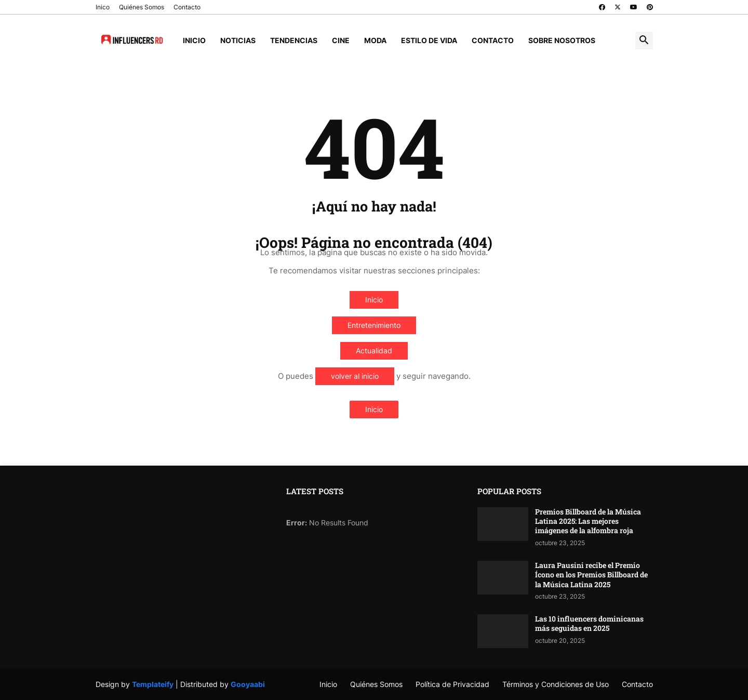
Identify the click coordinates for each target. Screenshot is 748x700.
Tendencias (294, 40)
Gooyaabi (248, 684)
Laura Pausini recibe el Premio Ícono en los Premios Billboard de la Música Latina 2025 (591, 575)
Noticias (238, 40)
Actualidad (374, 351)
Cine (341, 40)
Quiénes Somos (142, 7)
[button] (644, 41)
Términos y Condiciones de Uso (556, 684)
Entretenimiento (374, 325)
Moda (375, 40)
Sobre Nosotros (562, 40)
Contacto (187, 7)
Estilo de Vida (429, 40)
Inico (103, 7)
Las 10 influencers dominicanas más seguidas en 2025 (589, 624)
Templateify (153, 684)
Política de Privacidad (452, 684)
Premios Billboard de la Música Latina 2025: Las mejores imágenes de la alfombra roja (588, 521)
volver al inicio (355, 376)
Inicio (194, 40)
